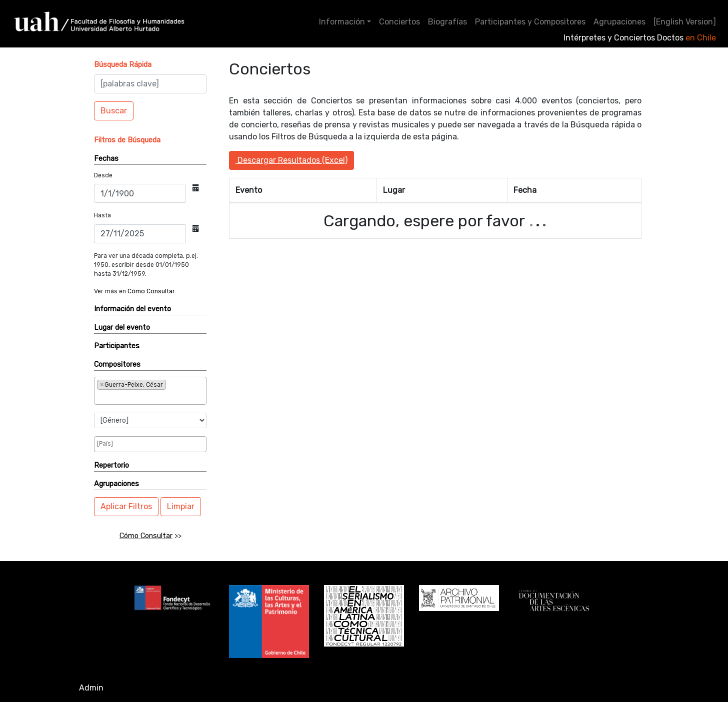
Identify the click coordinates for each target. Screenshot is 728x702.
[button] (123, 65)
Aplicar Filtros (126, 506)
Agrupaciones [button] (116, 484)
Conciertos (399, 22)
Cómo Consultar (151, 291)
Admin (91, 688)
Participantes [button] (117, 346)
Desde (103, 175)
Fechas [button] (106, 159)
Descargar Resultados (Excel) (291, 160)
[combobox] (150, 391)
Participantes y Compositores (530, 22)
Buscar (114, 111)
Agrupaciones (619, 22)
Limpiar (181, 506)
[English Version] (685, 22)
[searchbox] (130, 397)
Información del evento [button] (132, 309)
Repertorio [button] (111, 465)
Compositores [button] (117, 364)
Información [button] (342, 22)
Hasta (102, 215)
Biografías (447, 22)
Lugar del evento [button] (122, 328)
